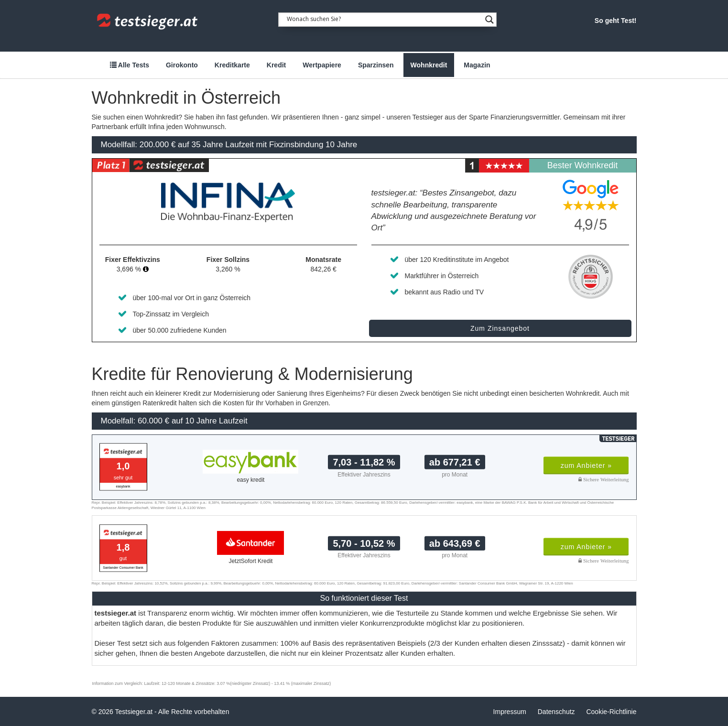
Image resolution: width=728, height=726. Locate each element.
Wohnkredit (429, 65)
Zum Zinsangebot (500, 328)
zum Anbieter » (586, 466)
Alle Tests (130, 65)
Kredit (276, 65)
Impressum (510, 712)
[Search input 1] (384, 18)
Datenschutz (556, 712)
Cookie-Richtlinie (611, 712)
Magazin (477, 65)
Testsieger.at (134, 712)
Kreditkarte (232, 65)
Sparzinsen (376, 65)
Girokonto (182, 65)
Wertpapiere (322, 65)
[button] (146, 269)
